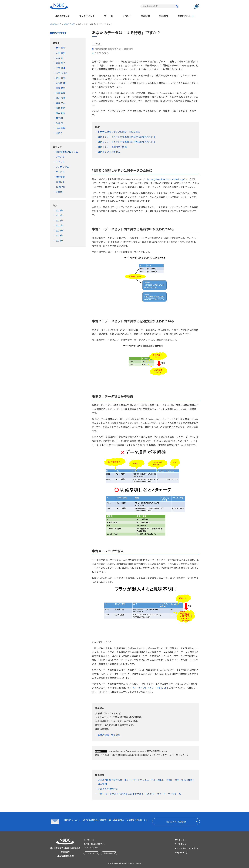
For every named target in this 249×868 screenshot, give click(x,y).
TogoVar (60, 187)
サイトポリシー (182, 844)
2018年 (59, 241)
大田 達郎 (60, 53)
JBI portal (180, 852)
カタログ (60, 182)
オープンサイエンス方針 (185, 848)
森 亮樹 (59, 118)
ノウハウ (60, 157)
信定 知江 (60, 108)
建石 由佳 (60, 98)
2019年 (59, 235)
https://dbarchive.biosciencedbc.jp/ (166, 179)
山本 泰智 (60, 128)
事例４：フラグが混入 (109, 152)
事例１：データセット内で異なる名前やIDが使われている (127, 137)
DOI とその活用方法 (108, 789)
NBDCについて (62, 16)
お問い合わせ (184, 16)
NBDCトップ (55, 24)
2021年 (59, 225)
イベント (127, 16)
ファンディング (87, 16)
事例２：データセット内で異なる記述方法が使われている (127, 142)
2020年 (59, 231)
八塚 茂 (59, 123)
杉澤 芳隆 (60, 93)
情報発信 (145, 16)
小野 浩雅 (60, 68)
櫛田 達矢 (60, 78)
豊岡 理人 (60, 103)
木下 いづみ (62, 73)
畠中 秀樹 (60, 113)
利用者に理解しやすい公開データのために (119, 132)
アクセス (91, 853)
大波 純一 (60, 58)
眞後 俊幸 (60, 88)
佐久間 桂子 (62, 83)
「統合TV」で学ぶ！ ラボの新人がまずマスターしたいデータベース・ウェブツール (139, 794)
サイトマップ (181, 840)
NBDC (59, 133)
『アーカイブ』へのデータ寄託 (148, 688)
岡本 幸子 (60, 63)
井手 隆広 (60, 48)
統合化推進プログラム (67, 152)
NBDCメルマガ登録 (176, 822)
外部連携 (164, 16)
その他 (59, 192)
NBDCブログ (69, 24)
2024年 (59, 210)
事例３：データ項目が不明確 (112, 147)
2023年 (59, 215)
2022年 (59, 220)
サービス (108, 16)
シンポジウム (62, 167)
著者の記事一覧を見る (109, 735)
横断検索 (60, 177)
